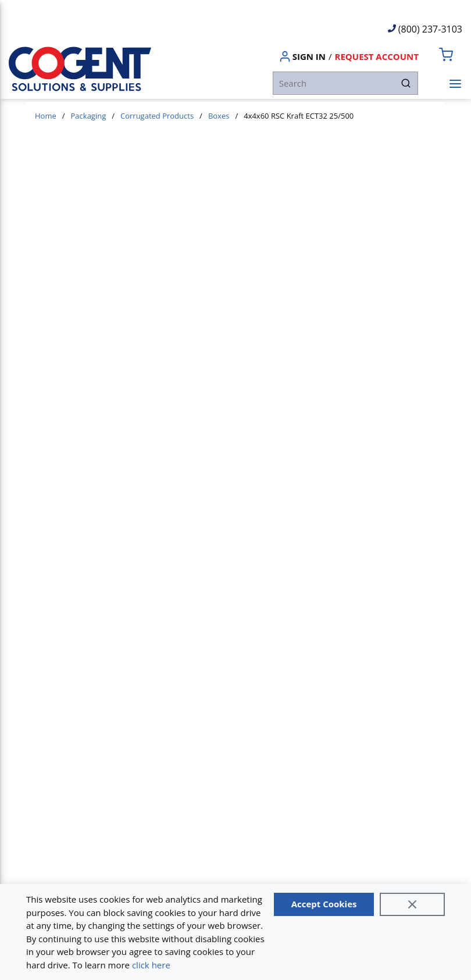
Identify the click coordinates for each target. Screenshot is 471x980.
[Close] (412, 904)
